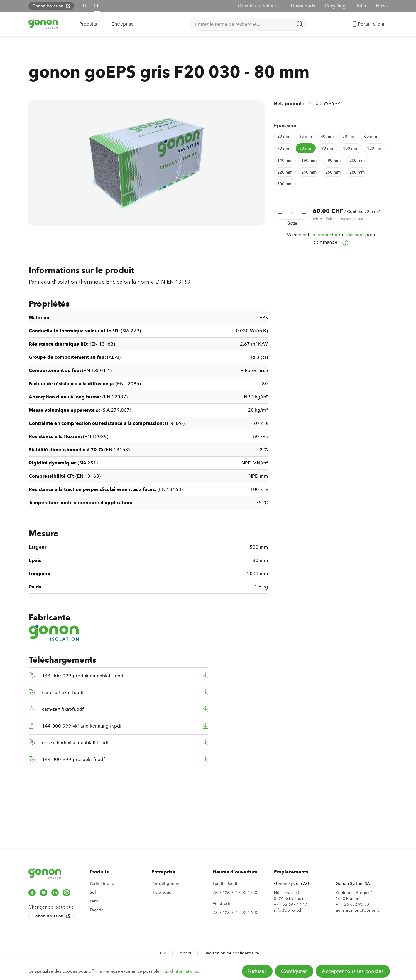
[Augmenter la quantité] (304, 213)
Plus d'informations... (181, 971)
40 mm (327, 136)
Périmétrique (102, 883)
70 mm (284, 148)
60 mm (371, 136)
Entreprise (163, 872)
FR (97, 6)
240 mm (309, 172)
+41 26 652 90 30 (352, 904)
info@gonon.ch (288, 910)
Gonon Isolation (51, 6)
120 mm (375, 148)
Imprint (185, 953)
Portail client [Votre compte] (367, 23)
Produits (99, 872)
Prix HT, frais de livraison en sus (338, 219)
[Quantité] (292, 213)
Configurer (294, 971)
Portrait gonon (165, 883)
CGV (162, 953)
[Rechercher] (300, 24)
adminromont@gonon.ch (359, 910)
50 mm (349, 136)
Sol (93, 892)
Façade (97, 910)
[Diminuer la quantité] (280, 213)
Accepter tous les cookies (353, 971)
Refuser (257, 971)
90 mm (328, 148)
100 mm (351, 148)
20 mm (284, 136)
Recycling (335, 6)
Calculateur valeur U (259, 6)
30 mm (305, 136)
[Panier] (390, 22)
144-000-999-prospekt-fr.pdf (73, 759)
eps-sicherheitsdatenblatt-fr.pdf (75, 743)
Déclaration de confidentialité (231, 953)
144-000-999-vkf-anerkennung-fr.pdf (82, 726)
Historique (161, 892)
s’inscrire (355, 235)
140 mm (285, 160)
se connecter (324, 235)
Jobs (361, 6)
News (382, 6)
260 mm (333, 172)
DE (86, 6)
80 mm (306, 148)
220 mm (285, 172)
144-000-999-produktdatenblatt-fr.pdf (83, 676)
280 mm (357, 172)
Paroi (95, 901)
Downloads (303, 6)
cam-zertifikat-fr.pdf (63, 692)
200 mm (357, 160)
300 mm (285, 184)
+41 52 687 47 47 (291, 904)
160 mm (309, 160)
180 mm (333, 160)
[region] (147, 163)
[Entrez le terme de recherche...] (242, 24)
